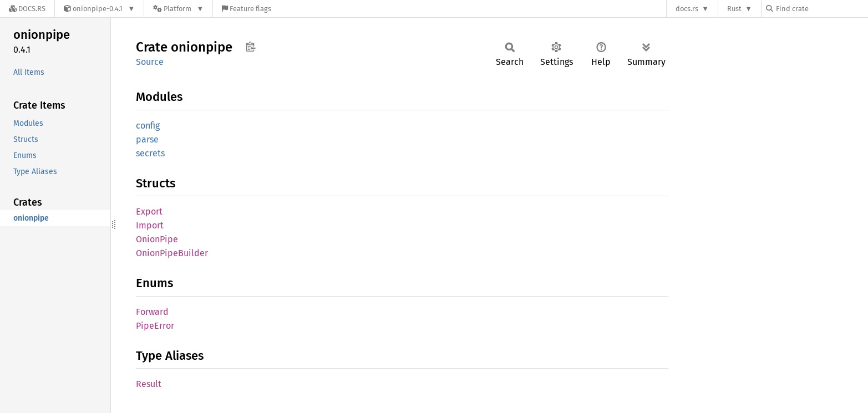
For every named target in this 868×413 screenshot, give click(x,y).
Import (150, 225)
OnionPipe (157, 239)
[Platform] (178, 9)
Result (149, 384)
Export (149, 211)
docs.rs (687, 9)
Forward (152, 312)
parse (147, 139)
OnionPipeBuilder (172, 253)
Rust (734, 9)
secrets (150, 153)
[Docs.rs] (27, 9)
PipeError (155, 326)
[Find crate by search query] (821, 9)
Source (150, 62)
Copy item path (250, 47)
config (148, 126)
